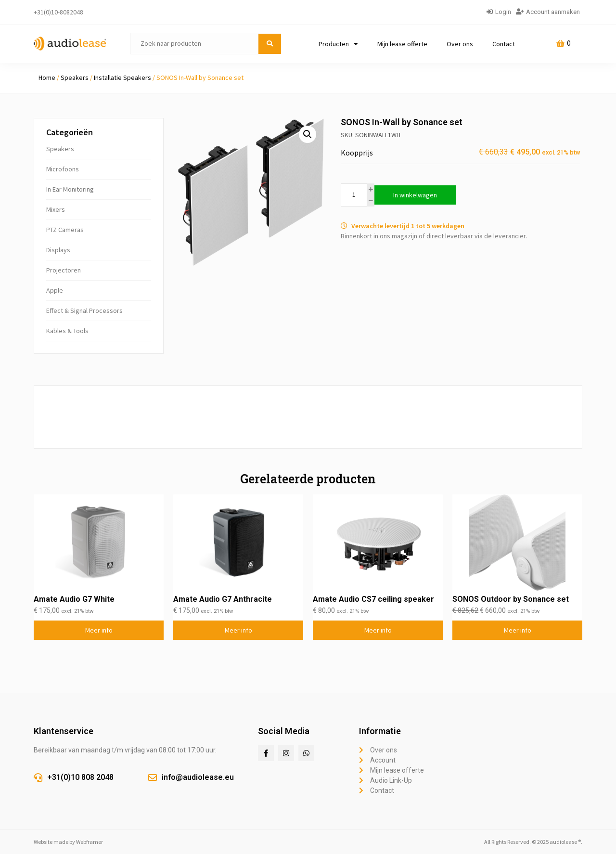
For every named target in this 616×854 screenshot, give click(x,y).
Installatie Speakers (122, 78)
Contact (504, 44)
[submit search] (270, 44)
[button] (308, 134)
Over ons (460, 44)
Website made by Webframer (68, 842)
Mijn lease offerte (402, 44)
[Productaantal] (354, 195)
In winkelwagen (415, 195)
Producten (338, 44)
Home (47, 78)
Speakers (75, 78)
